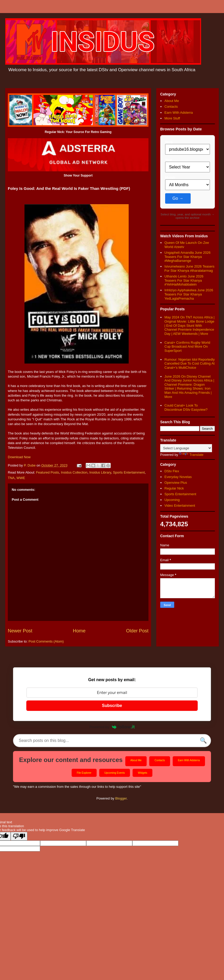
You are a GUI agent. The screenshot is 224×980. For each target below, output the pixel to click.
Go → (178, 198)
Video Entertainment (180, 506)
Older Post (137, 631)
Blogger (121, 798)
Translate (191, 455)
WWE (21, 478)
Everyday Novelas (178, 477)
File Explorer (84, 773)
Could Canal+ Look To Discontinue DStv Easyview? (186, 407)
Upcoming (172, 500)
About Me (172, 101)
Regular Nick (174, 488)
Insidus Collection (74, 472)
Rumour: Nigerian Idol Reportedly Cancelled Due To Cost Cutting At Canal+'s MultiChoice (189, 364)
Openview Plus (176, 483)
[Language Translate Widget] (186, 448)
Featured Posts (47, 472)
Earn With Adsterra (179, 113)
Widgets (142, 773)
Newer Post (20, 631)
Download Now (19, 457)
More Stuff (172, 118)
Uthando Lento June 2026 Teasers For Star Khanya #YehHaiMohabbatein (184, 280)
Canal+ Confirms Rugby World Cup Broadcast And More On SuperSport (187, 347)
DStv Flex (172, 471)
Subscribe (112, 706)
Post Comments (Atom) (46, 641)
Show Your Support (78, 176)
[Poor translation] (19, 836)
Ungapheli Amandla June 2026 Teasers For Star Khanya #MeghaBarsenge (187, 257)
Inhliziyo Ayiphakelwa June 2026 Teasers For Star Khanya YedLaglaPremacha (189, 294)
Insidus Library (100, 472)
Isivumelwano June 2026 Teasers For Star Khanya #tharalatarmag (189, 268)
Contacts (171, 107)
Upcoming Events (115, 773)
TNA (11, 478)
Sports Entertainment (129, 472)
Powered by (112, 727)
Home (79, 631)
